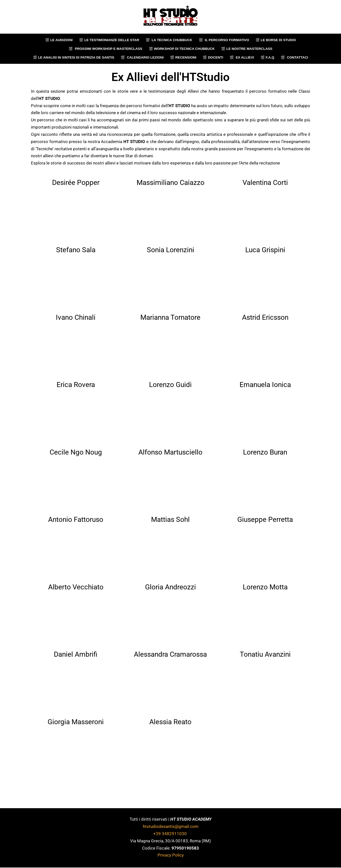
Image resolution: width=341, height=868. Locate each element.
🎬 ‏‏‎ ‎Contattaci (295, 57)
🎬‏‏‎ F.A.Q (268, 57)
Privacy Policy (171, 856)
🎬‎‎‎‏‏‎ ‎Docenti (213, 57)
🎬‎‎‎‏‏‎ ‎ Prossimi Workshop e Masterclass (105, 49)
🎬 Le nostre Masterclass (247, 49)
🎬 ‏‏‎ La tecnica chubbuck (169, 40)
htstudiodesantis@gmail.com (171, 827)
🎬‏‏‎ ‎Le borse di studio (276, 40)
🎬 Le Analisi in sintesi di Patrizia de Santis (73, 57)
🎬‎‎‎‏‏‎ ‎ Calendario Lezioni (142, 57)
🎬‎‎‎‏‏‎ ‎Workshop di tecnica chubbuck (182, 49)
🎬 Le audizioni (58, 40)
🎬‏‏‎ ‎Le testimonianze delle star (109, 40)
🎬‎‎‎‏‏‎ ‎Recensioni (183, 57)
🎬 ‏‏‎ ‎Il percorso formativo (224, 40)
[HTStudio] (170, 17)
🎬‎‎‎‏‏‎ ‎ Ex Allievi (242, 57)
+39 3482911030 (170, 834)
